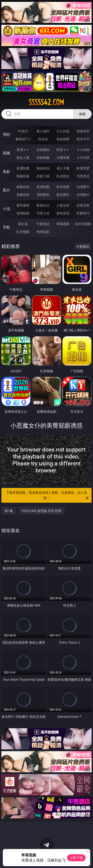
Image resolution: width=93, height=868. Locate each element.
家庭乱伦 (43, 205)
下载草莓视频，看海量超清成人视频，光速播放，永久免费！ (48, 496)
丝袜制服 (43, 157)
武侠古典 (83, 205)
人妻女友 (63, 205)
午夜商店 (43, 224)
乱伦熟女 (63, 176)
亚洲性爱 (23, 168)
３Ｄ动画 (83, 150)
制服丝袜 (23, 176)
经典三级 (43, 176)
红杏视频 (23, 232)
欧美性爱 (83, 168)
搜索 (82, 114)
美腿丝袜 (23, 195)
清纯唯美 (43, 195)
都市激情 (23, 205)
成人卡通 (63, 168)
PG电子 (23, 131)
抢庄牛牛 (83, 139)
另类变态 (83, 176)
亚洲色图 (43, 187)
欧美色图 (63, 187)
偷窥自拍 (23, 187)
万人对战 (63, 131)
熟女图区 (63, 195)
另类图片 (83, 195)
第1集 (9, 511)
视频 (6, 153)
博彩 (6, 134)
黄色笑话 (63, 213)
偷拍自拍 (43, 168)
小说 (6, 209)
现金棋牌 (63, 139)
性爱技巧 (83, 213)
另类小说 (43, 213)
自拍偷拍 (43, 150)
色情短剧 (43, 232)
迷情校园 (23, 213)
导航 (6, 227)
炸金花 (43, 139)
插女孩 (23, 224)
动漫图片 (83, 187)
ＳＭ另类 (83, 157)
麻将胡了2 (23, 139)
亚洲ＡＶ (23, 150)
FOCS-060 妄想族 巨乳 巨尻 (42, 511)
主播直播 (63, 157)
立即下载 (76, 858)
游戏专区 (83, 131)
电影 (6, 172)
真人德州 (43, 131)
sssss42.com (46, 102)
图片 (6, 190)
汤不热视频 (83, 224)
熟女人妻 (23, 157)
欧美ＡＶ (63, 150)
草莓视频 (63, 224)
